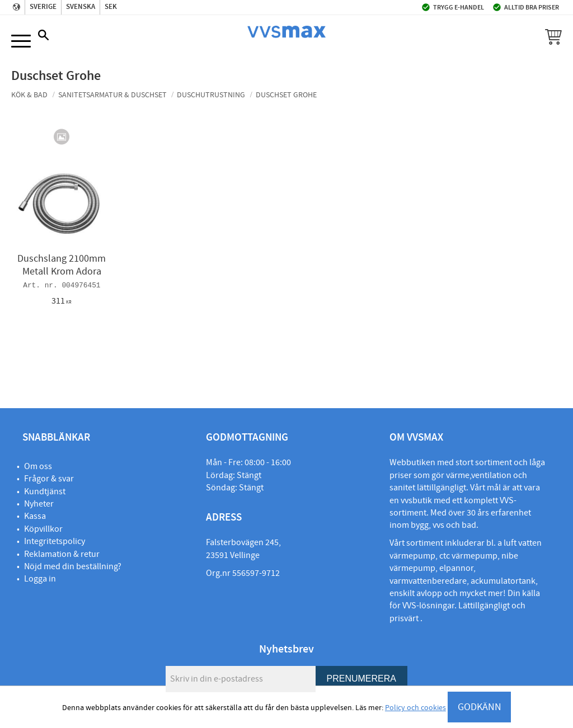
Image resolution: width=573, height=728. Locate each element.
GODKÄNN (480, 707)
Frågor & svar (49, 479)
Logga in (40, 579)
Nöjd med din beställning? (73, 566)
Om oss (38, 466)
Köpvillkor (43, 529)
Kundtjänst (45, 491)
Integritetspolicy (55, 541)
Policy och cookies (415, 708)
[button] (21, 42)
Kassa (35, 516)
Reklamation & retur (62, 554)
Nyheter (39, 504)
